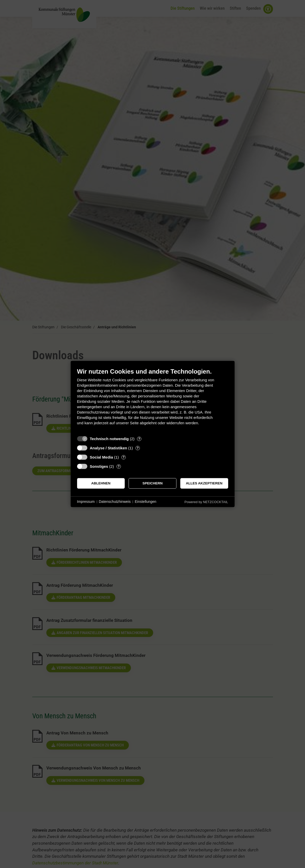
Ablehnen (101, 483)
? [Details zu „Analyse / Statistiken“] (138, 448)
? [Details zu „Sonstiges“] (119, 466)
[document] (153, 400)
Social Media (102, 457)
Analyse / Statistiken (109, 448)
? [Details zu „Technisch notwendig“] (139, 439)
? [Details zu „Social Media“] (123, 457)
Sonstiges (99, 466)
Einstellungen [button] (145, 502)
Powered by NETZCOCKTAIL (206, 502)
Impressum (86, 502)
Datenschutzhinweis (115, 502)
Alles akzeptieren (204, 483)
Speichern (152, 483)
